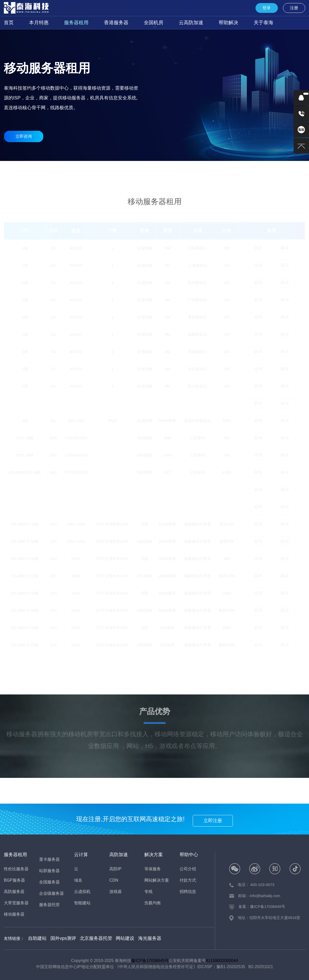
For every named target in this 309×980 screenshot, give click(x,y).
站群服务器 (264, 170)
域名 (78, 880)
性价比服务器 (45, 170)
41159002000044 (222, 960)
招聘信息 (188, 892)
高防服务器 (100, 170)
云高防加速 (174, 23)
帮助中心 (189, 855)
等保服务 (153, 869)
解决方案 (154, 855)
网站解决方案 (157, 880)
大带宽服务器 (16, 903)
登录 (273, 8)
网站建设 (116, 938)
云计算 (81, 855)
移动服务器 (209, 170)
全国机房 (140, 23)
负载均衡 (153, 903)
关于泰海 (240, 23)
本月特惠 (36, 23)
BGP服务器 (72, 170)
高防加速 (119, 855)
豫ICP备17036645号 (150, 960)
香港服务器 (106, 23)
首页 (8, 23)
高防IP (115, 869)
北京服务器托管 (89, 938)
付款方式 (188, 880)
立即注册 (216, 819)
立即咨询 (24, 136)
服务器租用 (70, 23)
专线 (148, 892)
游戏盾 (116, 892)
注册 (296, 8)
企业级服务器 (292, 170)
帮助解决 (208, 23)
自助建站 (36, 938)
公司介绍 (188, 869)
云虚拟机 (82, 892)
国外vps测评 (60, 938)
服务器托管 (49, 905)
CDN (114, 880)
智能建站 (82, 903)
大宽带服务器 (127, 170)
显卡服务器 (237, 170)
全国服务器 (182, 170)
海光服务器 (138, 938)
